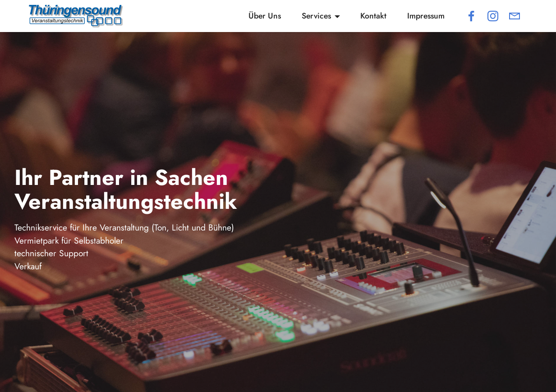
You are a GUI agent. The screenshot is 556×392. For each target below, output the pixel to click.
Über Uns (265, 16)
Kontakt (373, 16)
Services (316, 16)
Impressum (426, 16)
